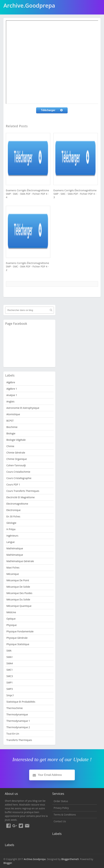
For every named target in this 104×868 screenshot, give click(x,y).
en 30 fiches (13, 516)
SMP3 (10, 689)
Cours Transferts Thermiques (23, 491)
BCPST (10, 421)
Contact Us (60, 821)
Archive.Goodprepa (35, 859)
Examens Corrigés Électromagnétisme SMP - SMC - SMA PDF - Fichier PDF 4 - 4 (27, 194)
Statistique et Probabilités (21, 702)
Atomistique (13, 414)
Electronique (13, 510)
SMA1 (10, 657)
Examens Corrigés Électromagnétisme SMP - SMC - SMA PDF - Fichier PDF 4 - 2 (27, 266)
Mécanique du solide (18, 599)
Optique (11, 619)
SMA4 (10, 663)
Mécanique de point (18, 580)
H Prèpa (11, 529)
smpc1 (10, 695)
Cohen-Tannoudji (16, 465)
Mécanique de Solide (18, 587)
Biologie (11, 433)
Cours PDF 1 (13, 484)
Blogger (8, 863)
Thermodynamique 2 (18, 727)
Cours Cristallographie (19, 478)
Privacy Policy (61, 808)
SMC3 (10, 676)
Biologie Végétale (16, 440)
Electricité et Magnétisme (21, 497)
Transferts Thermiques (19, 740)
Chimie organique (17, 459)
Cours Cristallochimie (18, 472)
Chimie (10, 446)
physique (11, 625)
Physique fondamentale (20, 631)
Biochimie (12, 427)
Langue (11, 542)
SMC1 (10, 670)
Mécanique (13, 574)
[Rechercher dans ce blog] (30, 310)
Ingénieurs (12, 536)
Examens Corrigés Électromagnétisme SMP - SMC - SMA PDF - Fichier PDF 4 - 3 (75, 194)
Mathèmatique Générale (20, 561)
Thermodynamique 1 (18, 721)
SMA (9, 651)
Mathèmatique (15, 555)
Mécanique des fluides (19, 593)
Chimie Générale (16, 453)
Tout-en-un (13, 734)
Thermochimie (15, 708)
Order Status (61, 801)
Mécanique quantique (19, 606)
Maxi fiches (13, 568)
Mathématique (15, 548)
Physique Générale (17, 638)
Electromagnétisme (17, 504)
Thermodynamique (17, 714)
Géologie (11, 523)
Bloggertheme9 (70, 859)
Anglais (10, 401)
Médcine (11, 612)
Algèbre (11, 382)
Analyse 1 (12, 395)
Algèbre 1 (12, 389)
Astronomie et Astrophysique (23, 408)
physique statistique (18, 644)
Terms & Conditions (65, 815)
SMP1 (10, 683)
